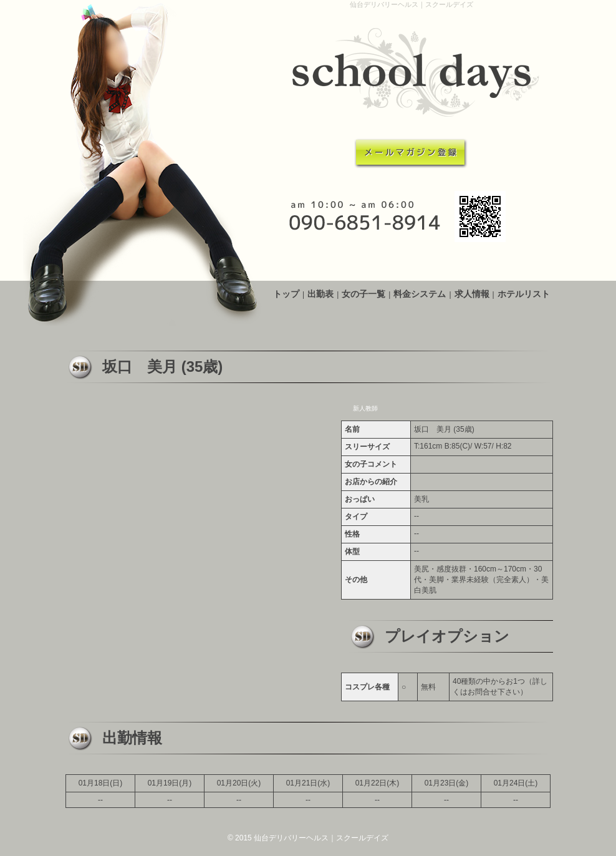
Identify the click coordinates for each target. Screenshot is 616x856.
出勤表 (320, 294)
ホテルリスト (524, 294)
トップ (286, 294)
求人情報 (472, 294)
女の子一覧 (363, 294)
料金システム (420, 294)
